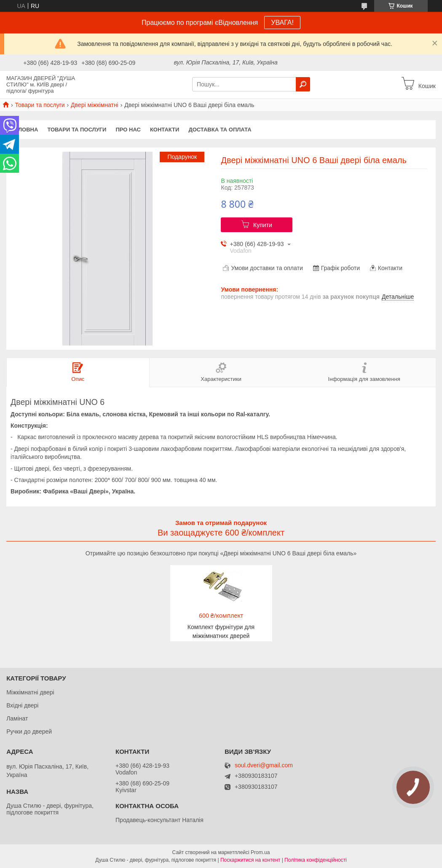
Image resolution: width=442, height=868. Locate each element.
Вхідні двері (22, 705)
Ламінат (17, 718)
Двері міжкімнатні (95, 105)
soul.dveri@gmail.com (264, 765)
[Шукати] (303, 84)
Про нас (128, 130)
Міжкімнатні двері (30, 692)
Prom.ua (260, 852)
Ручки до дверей (29, 731)
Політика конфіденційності (316, 860)
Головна (24, 130)
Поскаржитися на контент (250, 860)
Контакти (165, 130)
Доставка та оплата (220, 130)
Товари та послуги (40, 105)
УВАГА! (282, 23)
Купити (263, 225)
